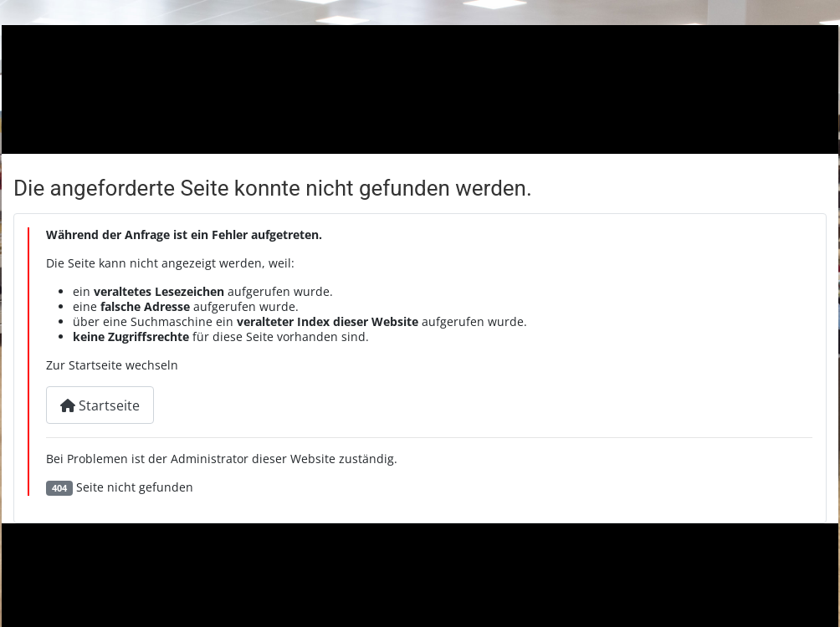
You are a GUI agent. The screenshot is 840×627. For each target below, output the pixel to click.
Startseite (100, 405)
